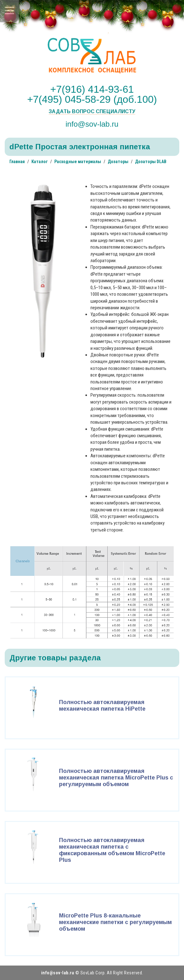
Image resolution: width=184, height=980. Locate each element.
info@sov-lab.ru (92, 124)
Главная (17, 162)
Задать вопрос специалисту (92, 112)
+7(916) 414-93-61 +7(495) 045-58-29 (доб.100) (92, 94)
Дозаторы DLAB (151, 162)
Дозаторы (118, 162)
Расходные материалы (78, 162)
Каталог (40, 162)
